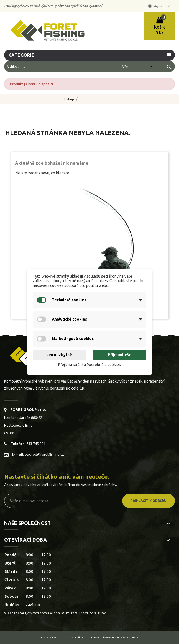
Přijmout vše (120, 355)
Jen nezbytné (59, 355)
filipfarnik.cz (131, 637)
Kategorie (22, 55)
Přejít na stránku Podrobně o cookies (89, 365)
